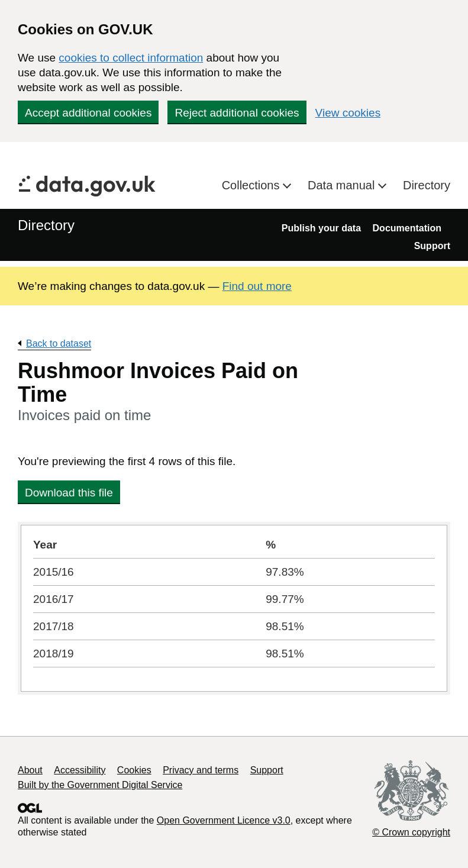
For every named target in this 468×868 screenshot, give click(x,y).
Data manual (343, 185)
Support (432, 246)
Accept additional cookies (88, 113)
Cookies (134, 770)
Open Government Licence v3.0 (224, 820)
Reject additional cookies (237, 113)
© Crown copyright (411, 832)
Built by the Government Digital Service (100, 785)
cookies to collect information (131, 58)
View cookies (348, 113)
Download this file (69, 493)
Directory (427, 185)
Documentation (407, 228)
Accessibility (80, 770)
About (30, 770)
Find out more (257, 286)
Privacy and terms (201, 770)
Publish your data (321, 228)
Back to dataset (59, 343)
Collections (252, 185)
